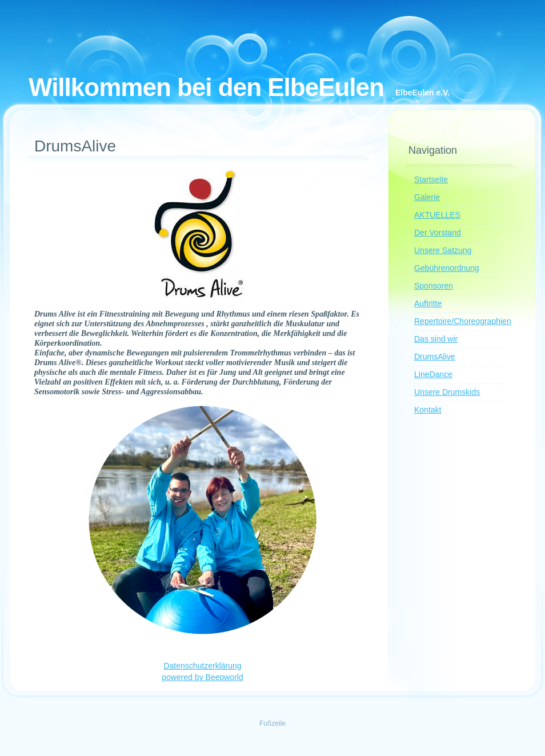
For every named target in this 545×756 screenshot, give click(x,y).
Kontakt (428, 410)
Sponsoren (434, 286)
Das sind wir (436, 339)
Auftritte (428, 303)
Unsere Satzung (443, 250)
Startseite (431, 179)
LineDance (433, 374)
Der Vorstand (438, 233)
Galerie (427, 197)
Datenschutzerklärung (202, 666)
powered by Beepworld (202, 677)
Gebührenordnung (447, 268)
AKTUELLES (437, 215)
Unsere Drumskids (447, 392)
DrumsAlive (435, 357)
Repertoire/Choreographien (463, 321)
